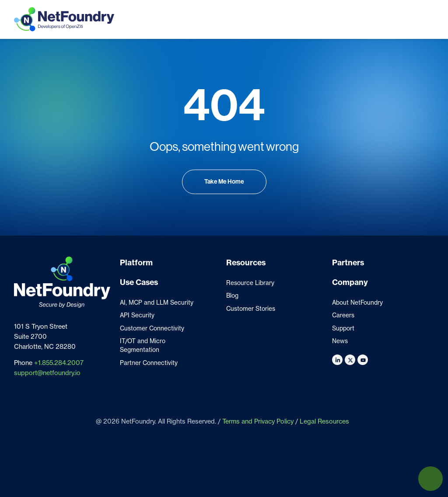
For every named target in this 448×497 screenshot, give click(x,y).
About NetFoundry (357, 302)
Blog (232, 295)
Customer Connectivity (152, 328)
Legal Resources (324, 421)
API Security (137, 315)
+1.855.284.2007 (59, 363)
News (340, 341)
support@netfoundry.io (47, 373)
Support (343, 328)
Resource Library (250, 283)
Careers (343, 315)
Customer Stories (251, 309)
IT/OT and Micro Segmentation (143, 345)
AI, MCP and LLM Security (157, 302)
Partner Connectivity (149, 363)
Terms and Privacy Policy (258, 421)
